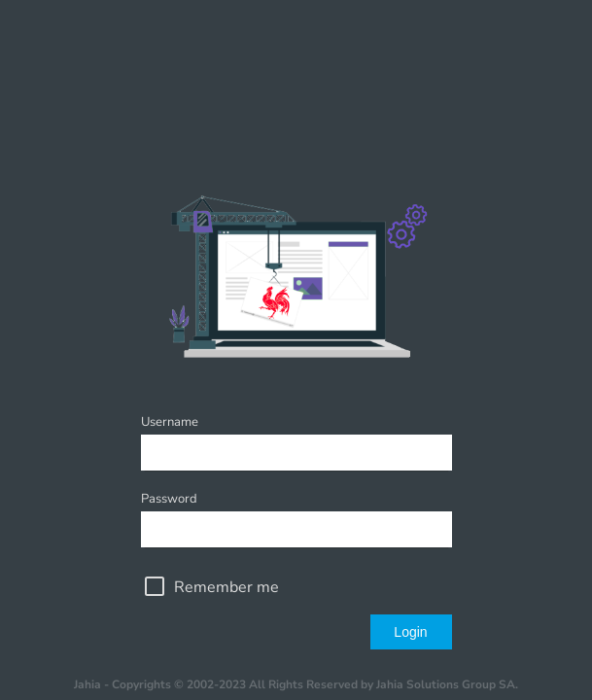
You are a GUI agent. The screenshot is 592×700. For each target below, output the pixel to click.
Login (410, 632)
